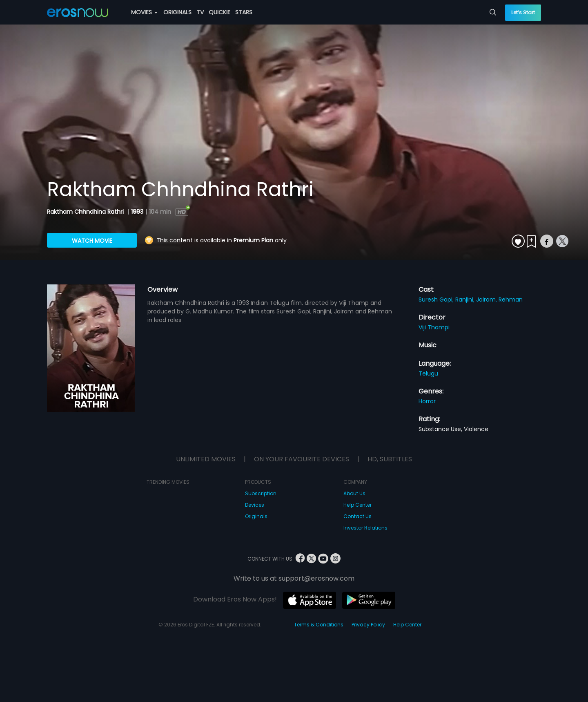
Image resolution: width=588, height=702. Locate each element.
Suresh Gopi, (437, 300)
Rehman (511, 300)
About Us (354, 493)
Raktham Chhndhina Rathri (86, 212)
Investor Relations (365, 528)
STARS (244, 12)
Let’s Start (523, 12)
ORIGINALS (177, 12)
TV (200, 12)
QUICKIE (219, 12)
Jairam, (487, 300)
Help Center (357, 505)
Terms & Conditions (319, 625)
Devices (255, 505)
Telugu (428, 373)
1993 (137, 212)
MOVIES (144, 12)
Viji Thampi (434, 327)
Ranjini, (466, 300)
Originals (256, 516)
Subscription (261, 493)
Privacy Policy (368, 625)
